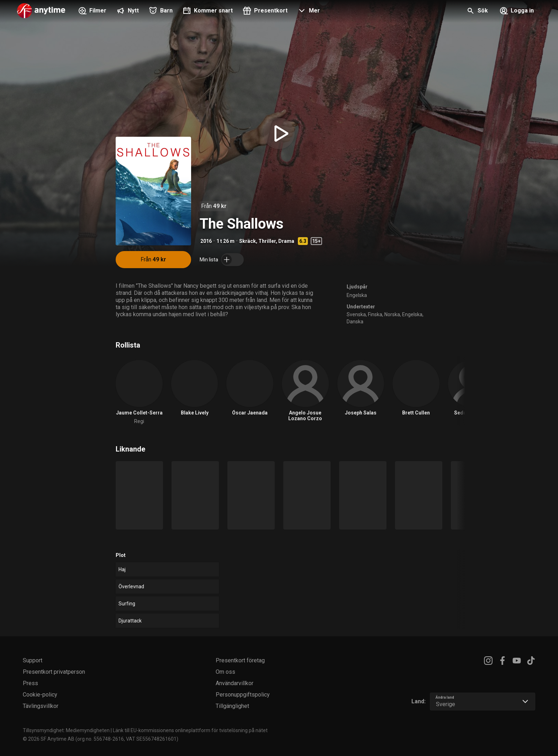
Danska (355, 322)
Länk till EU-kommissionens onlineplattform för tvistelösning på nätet (190, 730)
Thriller (267, 241)
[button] (308, 11)
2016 (206, 241)
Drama (286, 241)
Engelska (357, 295)
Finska (375, 314)
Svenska (356, 314)
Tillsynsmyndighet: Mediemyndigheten (66, 730)
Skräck (248, 241)
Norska (392, 314)
